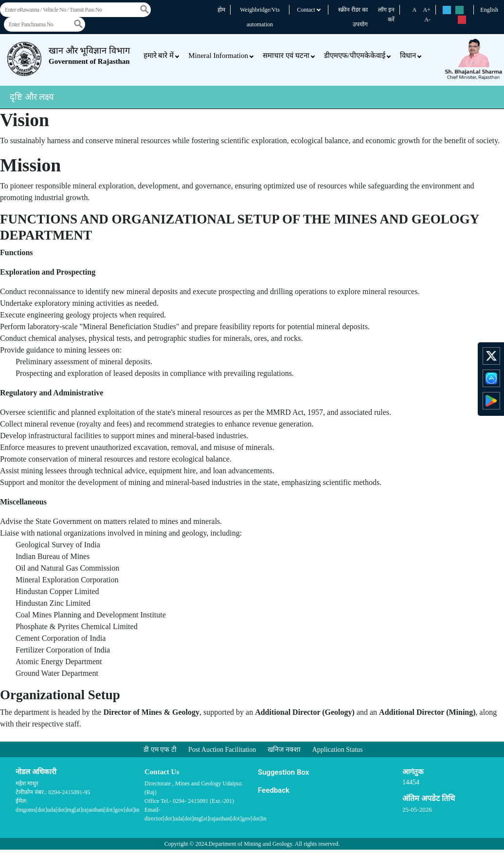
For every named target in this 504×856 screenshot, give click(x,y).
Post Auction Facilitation (222, 750)
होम (221, 10)
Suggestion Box (283, 772)
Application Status (338, 750)
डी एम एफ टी (160, 750)
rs (447, 10)
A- (427, 19)
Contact (309, 10)
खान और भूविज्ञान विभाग (89, 56)
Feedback (274, 790)
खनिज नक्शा (284, 750)
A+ (426, 10)
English (489, 10)
